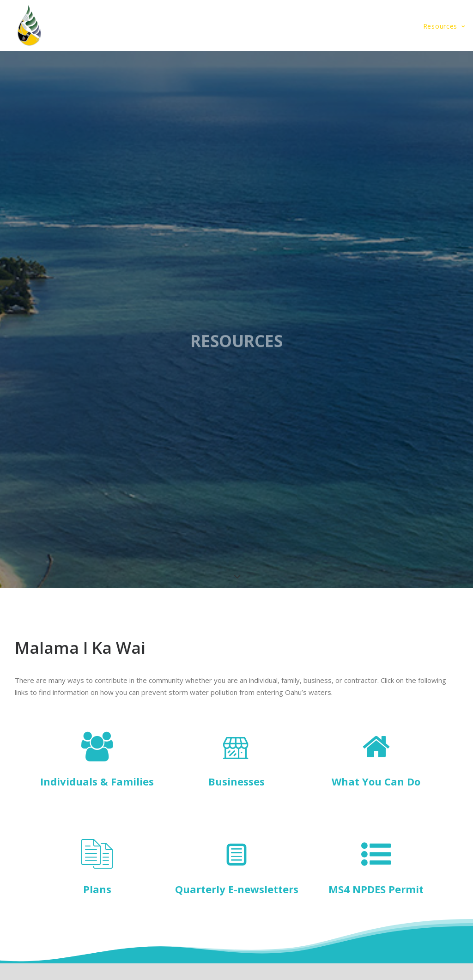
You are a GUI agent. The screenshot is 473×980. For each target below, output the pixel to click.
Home (119, 26)
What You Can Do (376, 781)
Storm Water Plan (173, 26)
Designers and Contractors (364, 26)
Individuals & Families (97, 781)
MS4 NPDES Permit (376, 889)
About (231, 26)
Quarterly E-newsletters (237, 889)
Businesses (236, 781)
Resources (444, 26)
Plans (97, 889)
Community (282, 26)
